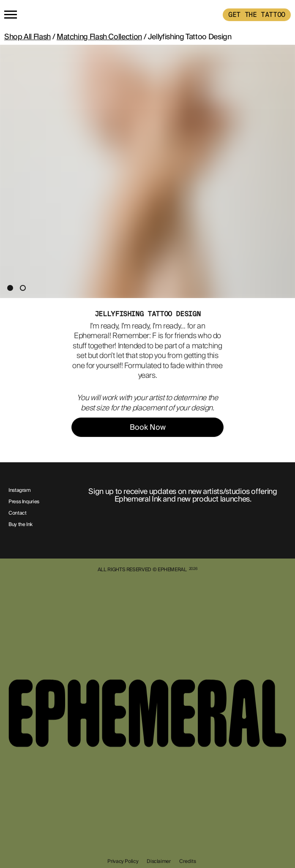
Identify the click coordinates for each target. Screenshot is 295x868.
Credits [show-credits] (188, 861)
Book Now (148, 427)
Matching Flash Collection (99, 37)
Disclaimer (158, 861)
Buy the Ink (20, 525)
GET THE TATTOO (257, 15)
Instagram (20, 491)
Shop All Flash (27, 37)
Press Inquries (24, 502)
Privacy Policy (123, 861)
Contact (17, 513)
